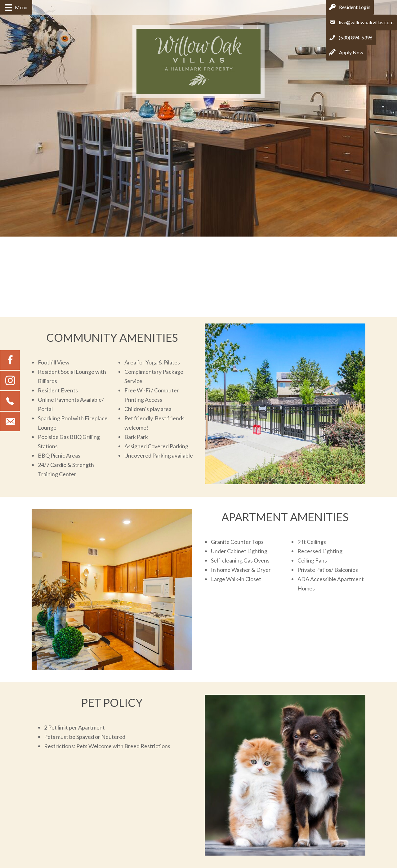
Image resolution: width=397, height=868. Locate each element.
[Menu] (16, 7)
